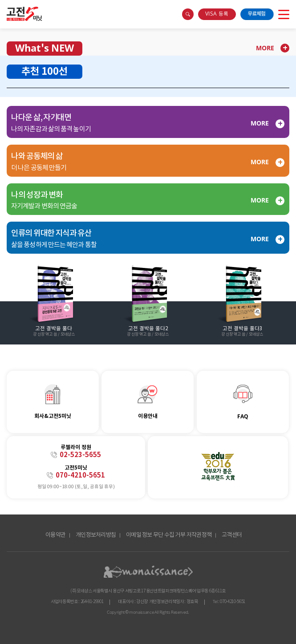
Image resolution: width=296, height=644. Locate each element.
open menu (284, 14)
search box (188, 14)
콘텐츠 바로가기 (16, 8)
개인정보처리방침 (96, 535)
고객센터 (232, 535)
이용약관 (55, 535)
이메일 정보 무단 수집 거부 (156, 535)
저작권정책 (199, 535)
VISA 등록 (217, 14)
